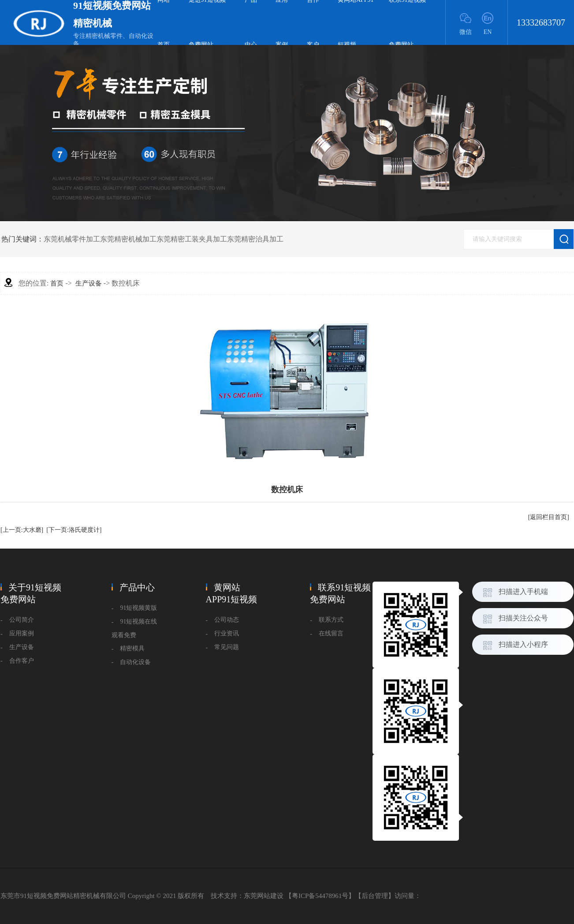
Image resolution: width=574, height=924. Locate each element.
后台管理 (375, 896)
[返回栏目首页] (549, 517)
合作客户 (22, 661)
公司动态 (227, 620)
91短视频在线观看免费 (134, 628)
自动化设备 (135, 662)
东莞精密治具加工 (255, 239)
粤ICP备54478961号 (320, 896)
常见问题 (227, 647)
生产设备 (89, 283)
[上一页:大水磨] (22, 530)
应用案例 (22, 633)
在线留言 (331, 633)
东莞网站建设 (264, 896)
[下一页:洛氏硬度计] (74, 530)
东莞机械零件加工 (72, 239)
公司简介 (22, 620)
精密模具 (132, 648)
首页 (57, 283)
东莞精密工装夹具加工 (192, 239)
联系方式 (331, 620)
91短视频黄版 (138, 608)
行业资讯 (227, 633)
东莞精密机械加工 (128, 239)
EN (488, 32)
